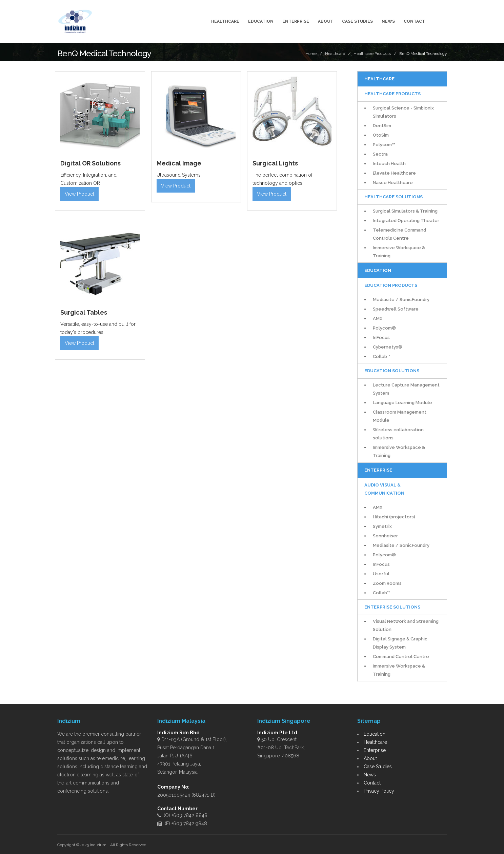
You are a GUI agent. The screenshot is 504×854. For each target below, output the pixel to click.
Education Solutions (392, 371)
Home (311, 54)
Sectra (380, 154)
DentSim (382, 126)
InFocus (381, 337)
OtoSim (381, 135)
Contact (414, 21)
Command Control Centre (401, 657)
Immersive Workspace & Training (399, 252)
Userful (381, 574)
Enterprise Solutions (392, 607)
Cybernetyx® (388, 347)
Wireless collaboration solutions (398, 434)
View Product (79, 194)
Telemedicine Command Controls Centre (399, 234)
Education (261, 21)
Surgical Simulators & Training (405, 211)
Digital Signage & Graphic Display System (400, 643)
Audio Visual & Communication (384, 489)
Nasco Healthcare (393, 183)
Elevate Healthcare (394, 173)
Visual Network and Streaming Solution (406, 625)
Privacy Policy (379, 791)
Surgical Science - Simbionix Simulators (403, 112)
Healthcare (225, 21)
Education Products (391, 285)
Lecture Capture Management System (406, 389)
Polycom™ (384, 145)
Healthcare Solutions (394, 197)
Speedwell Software (396, 309)
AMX (378, 319)
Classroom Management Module (400, 416)
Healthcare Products (372, 54)
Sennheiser (385, 536)
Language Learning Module (402, 403)
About (326, 21)
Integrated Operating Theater (406, 221)
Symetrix (382, 526)
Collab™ (382, 356)
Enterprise (296, 21)
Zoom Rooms (387, 583)
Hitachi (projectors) (394, 517)
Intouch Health (389, 164)
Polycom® (384, 328)
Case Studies (357, 21)
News (388, 21)
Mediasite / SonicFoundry (401, 300)
